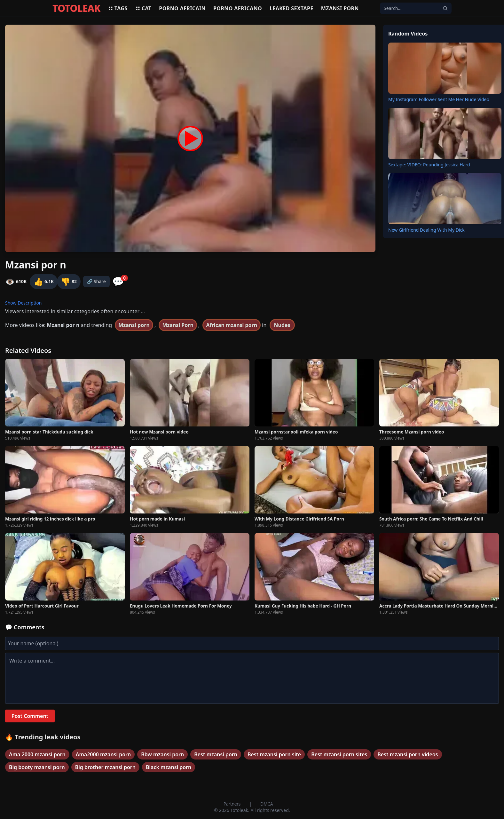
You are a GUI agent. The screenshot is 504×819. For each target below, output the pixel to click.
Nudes (282, 325)
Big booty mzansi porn (37, 767)
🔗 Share (96, 281)
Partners (233, 804)
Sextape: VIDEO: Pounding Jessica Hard (429, 165)
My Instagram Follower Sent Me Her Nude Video (439, 99)
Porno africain (182, 8)
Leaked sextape (291, 8)
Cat (143, 8)
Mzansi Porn (178, 325)
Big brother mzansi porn (105, 767)
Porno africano (238, 8)
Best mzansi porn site (274, 754)
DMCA (267, 804)
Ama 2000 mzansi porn (37, 754)
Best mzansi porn (216, 754)
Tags (118, 8)
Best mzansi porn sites (339, 754)
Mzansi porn (340, 8)
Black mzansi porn (169, 767)
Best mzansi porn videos (408, 754)
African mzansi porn (232, 325)
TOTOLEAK (76, 8)
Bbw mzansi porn (162, 754)
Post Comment (30, 716)
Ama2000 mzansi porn (103, 754)
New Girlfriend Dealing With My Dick (426, 230)
